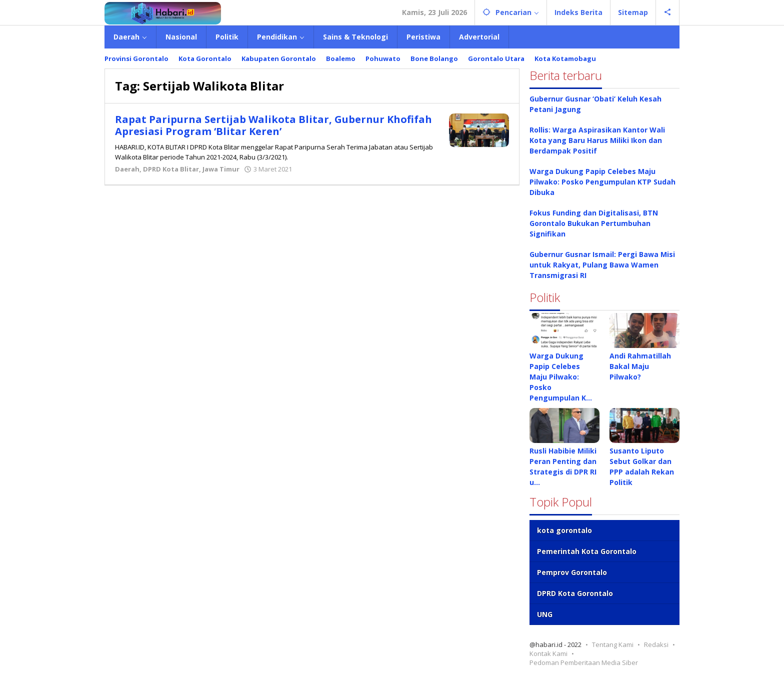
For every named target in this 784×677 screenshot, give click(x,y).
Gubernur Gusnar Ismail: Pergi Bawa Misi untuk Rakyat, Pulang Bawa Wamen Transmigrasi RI (602, 265)
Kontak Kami (548, 653)
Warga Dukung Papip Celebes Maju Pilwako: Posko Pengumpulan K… (561, 377)
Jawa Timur (221, 169)
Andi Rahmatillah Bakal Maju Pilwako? (640, 366)
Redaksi (656, 644)
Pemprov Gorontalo (572, 572)
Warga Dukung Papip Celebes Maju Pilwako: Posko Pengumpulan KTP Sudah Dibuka (602, 182)
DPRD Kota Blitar (171, 169)
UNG (545, 614)
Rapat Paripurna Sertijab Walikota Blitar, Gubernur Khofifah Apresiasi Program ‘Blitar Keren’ (273, 125)
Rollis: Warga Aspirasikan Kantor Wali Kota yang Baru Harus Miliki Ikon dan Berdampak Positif (597, 140)
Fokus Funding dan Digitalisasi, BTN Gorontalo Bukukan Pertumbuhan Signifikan (594, 223)
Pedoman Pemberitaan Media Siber (584, 662)
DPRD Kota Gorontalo (575, 593)
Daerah (127, 169)
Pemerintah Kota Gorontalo (587, 551)
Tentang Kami (613, 644)
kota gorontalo (564, 530)
